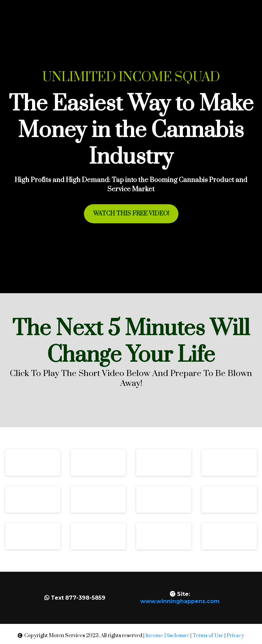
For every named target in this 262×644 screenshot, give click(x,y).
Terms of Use (208, 636)
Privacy (235, 636)
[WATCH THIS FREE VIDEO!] (131, 214)
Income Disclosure (167, 636)
